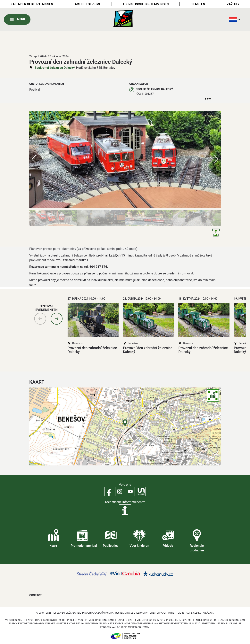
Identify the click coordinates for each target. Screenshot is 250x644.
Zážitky (233, 4)
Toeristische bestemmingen (146, 4)
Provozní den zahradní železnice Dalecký (92, 350)
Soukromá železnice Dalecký (55, 68)
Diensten (198, 4)
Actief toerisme (88, 4)
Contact (35, 595)
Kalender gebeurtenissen (32, 4)
